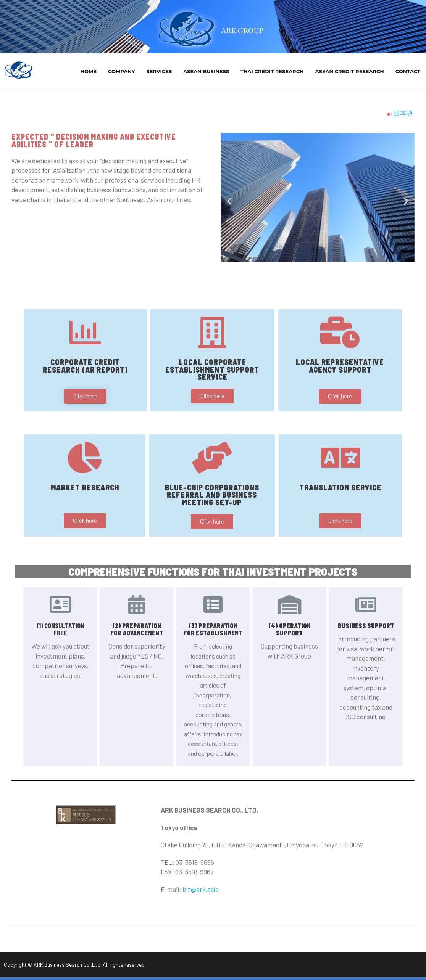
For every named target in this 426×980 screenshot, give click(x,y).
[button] (300, 275)
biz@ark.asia (201, 892)
